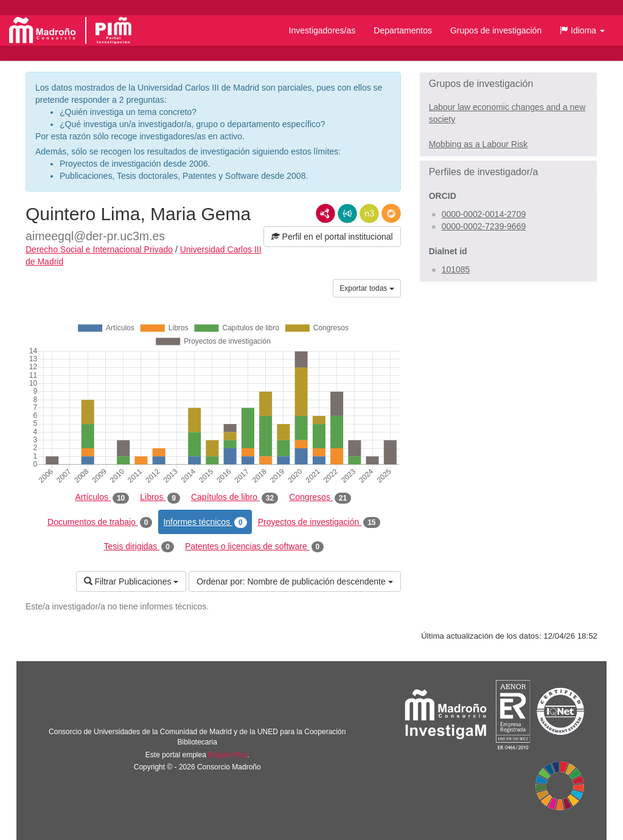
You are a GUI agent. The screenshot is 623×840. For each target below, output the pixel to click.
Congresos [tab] (320, 498)
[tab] (508, 84)
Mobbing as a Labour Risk (479, 144)
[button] (582, 30)
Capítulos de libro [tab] (235, 498)
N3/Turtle (369, 213)
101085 (456, 269)
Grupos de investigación (496, 30)
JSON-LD (347, 213)
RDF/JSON (391, 213)
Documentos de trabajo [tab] (100, 522)
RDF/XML (325, 213)
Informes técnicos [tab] (205, 522)
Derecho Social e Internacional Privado (99, 249)
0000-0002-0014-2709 (484, 214)
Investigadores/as (322, 30)
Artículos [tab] (103, 498)
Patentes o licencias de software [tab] (254, 547)
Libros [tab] (160, 498)
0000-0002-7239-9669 (484, 226)
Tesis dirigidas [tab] (139, 547)
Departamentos (403, 30)
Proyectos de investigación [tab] (319, 522)
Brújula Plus (228, 755)
